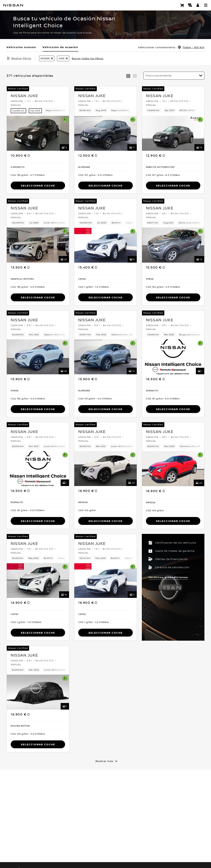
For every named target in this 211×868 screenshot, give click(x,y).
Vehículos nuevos (21, 47)
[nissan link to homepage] (13, 5)
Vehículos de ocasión (60, 47)
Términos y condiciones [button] (168, 577)
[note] (29, 155)
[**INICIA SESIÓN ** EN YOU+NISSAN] (198, 5)
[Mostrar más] (105, 760)
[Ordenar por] (174, 76)
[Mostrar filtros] (19, 58)
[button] (206, 5)
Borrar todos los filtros (88, 58)
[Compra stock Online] (182, 5)
